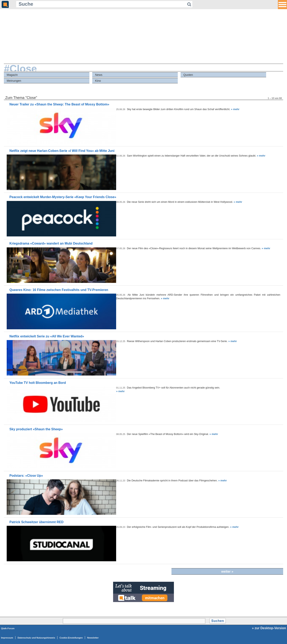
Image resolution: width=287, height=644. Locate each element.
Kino (98, 81)
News (99, 75)
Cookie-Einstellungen (71, 638)
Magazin (12, 75)
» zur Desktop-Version (269, 628)
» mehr (235, 109)
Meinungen (14, 81)
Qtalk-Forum (8, 628)
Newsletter (93, 638)
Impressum (7, 638)
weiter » (227, 572)
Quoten (188, 75)
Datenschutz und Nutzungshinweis (36, 638)
